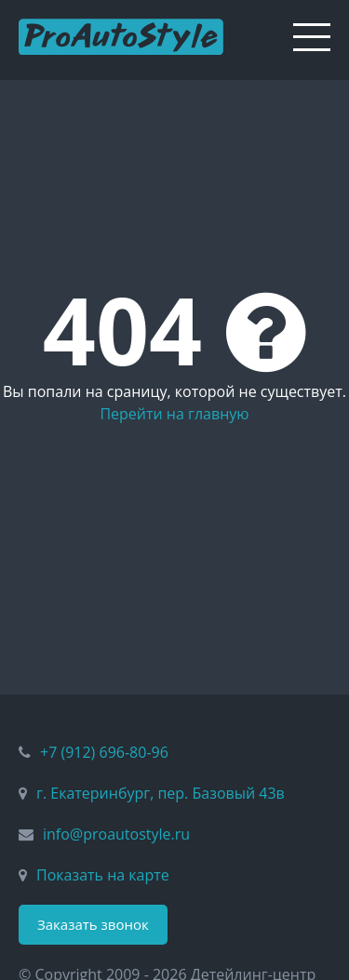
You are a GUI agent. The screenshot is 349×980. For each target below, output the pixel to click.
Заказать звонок (93, 924)
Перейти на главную (174, 414)
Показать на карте (103, 875)
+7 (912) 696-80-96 (104, 752)
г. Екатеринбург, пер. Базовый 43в (161, 793)
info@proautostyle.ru (116, 834)
